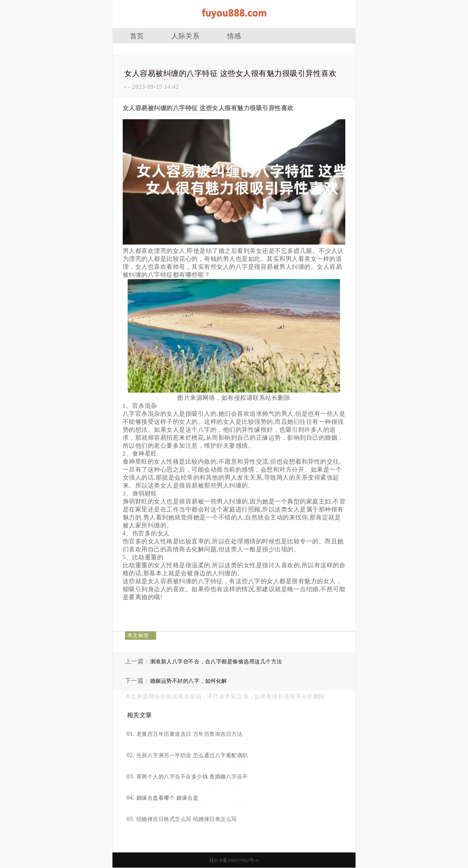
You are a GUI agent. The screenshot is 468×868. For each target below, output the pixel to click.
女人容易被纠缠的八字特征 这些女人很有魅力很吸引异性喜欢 (230, 73)
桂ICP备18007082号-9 (234, 860)
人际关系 (185, 36)
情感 (234, 36)
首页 (137, 36)
